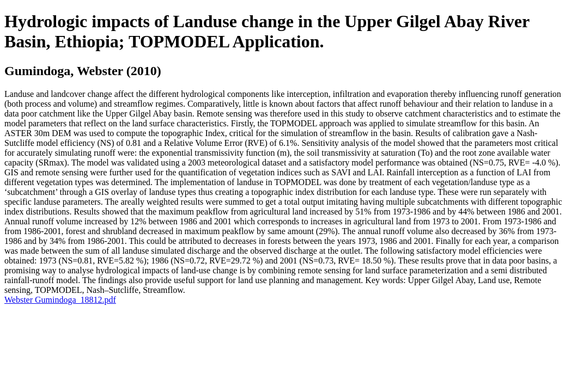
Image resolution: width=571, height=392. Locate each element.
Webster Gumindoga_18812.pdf (60, 300)
